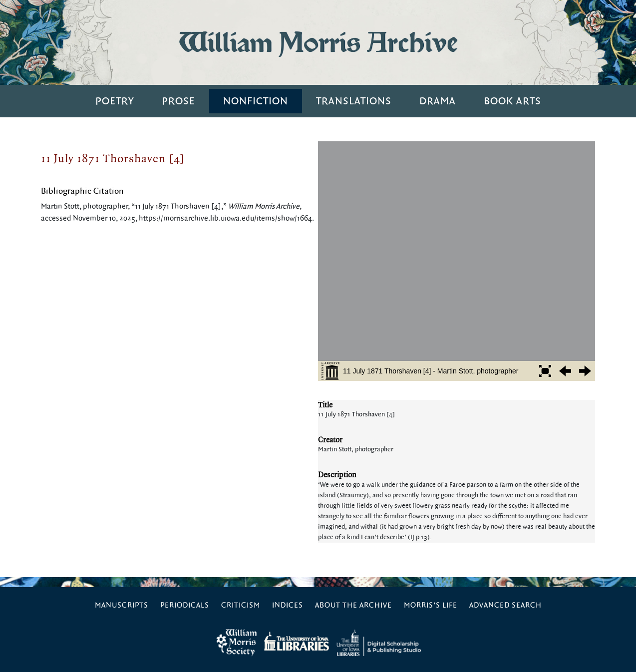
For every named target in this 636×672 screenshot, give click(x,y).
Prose (178, 101)
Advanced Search (505, 605)
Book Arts (512, 101)
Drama (438, 101)
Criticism (241, 605)
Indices (288, 605)
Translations (354, 101)
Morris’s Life (431, 605)
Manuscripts (122, 605)
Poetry (115, 101)
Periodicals (185, 605)
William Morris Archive (318, 42)
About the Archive (353, 605)
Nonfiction (256, 101)
